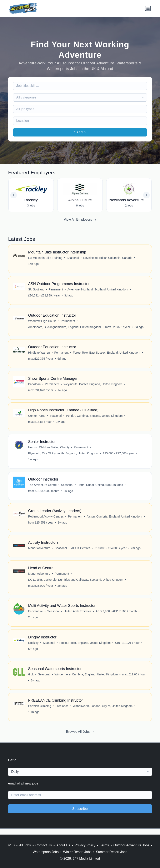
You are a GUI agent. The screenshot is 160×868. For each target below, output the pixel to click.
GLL (31, 680)
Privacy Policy (85, 845)
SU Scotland (36, 290)
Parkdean (35, 386)
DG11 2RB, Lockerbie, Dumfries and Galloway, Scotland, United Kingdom (76, 584)
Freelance (62, 712)
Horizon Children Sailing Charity (49, 450)
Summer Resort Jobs (111, 852)
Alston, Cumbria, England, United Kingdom (115, 520)
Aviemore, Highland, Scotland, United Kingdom (98, 290)
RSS (11, 845)
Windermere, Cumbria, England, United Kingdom (86, 680)
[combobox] (80, 97)
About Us (63, 845)
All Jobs (25, 845)
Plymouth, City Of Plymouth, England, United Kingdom (64, 456)
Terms (104, 845)
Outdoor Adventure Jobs (131, 845)
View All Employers (80, 220)
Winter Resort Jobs (77, 852)
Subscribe (80, 815)
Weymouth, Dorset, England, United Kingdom (93, 386)
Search (80, 132)
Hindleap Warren (39, 354)
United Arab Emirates (78, 616)
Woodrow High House (42, 322)
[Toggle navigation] (148, 8)
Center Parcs (37, 418)
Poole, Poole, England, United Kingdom (85, 648)
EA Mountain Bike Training (45, 258)
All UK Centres (81, 552)
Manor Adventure (39, 552)
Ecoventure (36, 616)
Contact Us (44, 845)
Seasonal (73, 258)
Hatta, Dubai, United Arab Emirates (100, 488)
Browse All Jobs (80, 738)
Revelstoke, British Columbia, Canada (108, 258)
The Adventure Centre (43, 488)
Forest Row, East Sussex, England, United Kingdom (107, 354)
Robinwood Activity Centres (46, 520)
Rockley (34, 648)
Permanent (56, 290)
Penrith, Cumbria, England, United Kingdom (95, 418)
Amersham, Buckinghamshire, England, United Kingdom (65, 328)
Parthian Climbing (40, 712)
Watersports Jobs (46, 852)
